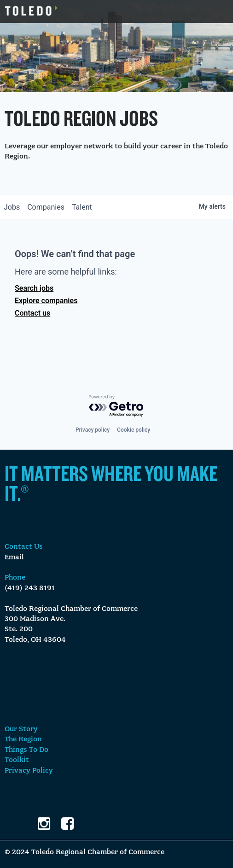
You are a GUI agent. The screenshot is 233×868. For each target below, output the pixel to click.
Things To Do (26, 750)
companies (46, 207)
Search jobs (34, 288)
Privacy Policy (29, 771)
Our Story (21, 729)
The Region (23, 739)
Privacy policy (93, 430)
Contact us (32, 313)
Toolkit (17, 760)
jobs (12, 207)
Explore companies (46, 301)
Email (14, 557)
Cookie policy (134, 430)
